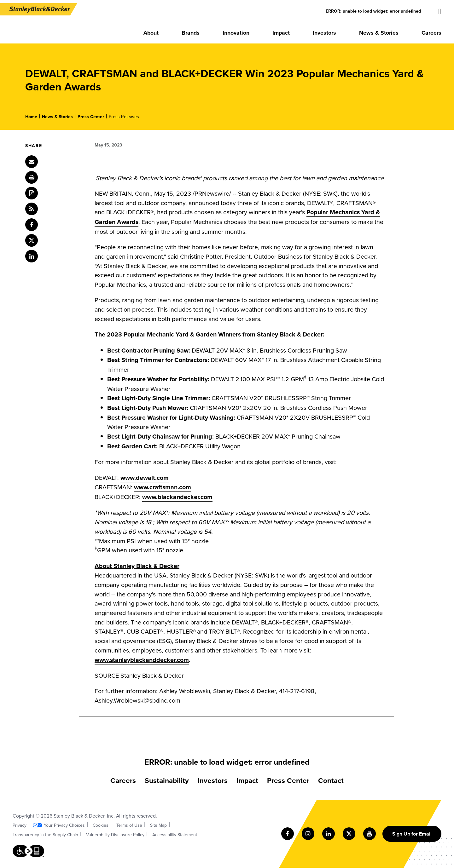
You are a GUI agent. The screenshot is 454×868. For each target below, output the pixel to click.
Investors (213, 780)
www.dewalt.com (145, 478)
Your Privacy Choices (64, 825)
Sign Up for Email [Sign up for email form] (412, 834)
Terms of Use (129, 825)
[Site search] (440, 12)
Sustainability (167, 780)
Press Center (91, 117)
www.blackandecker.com (177, 497)
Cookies (101, 825)
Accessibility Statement (175, 835)
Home (31, 117)
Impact (247, 780)
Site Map (158, 825)
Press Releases (124, 117)
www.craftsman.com (163, 487)
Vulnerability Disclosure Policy (115, 835)
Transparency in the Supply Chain (45, 835)
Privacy (20, 825)
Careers (123, 780)
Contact (331, 780)
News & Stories (57, 117)
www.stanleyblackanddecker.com (142, 660)
